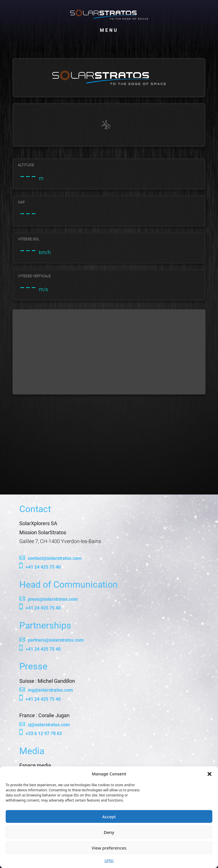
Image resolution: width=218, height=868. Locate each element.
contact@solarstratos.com (55, 558)
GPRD (109, 861)
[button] (209, 774)
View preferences (109, 848)
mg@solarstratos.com (50, 690)
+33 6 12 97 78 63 (44, 734)
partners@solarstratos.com (56, 640)
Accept (109, 817)
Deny (109, 832)
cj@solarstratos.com (49, 725)
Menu (109, 29)
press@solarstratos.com (53, 599)
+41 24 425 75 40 (43, 567)
